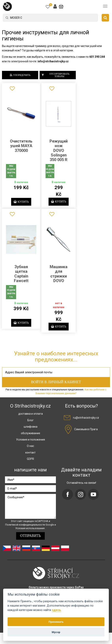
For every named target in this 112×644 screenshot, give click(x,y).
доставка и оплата (31, 422)
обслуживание (31, 442)
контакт (30, 461)
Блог (31, 429)
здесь (56, 610)
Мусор (56, 632)
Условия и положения (31, 448)
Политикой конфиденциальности (25, 533)
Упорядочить (20, 75)
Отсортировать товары (55, 75)
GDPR (30, 467)
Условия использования (30, 537)
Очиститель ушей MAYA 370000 (21, 146)
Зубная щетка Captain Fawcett (21, 278)
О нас (30, 454)
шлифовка (31, 435)
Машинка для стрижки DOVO (59, 278)
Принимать (56, 622)
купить (21, 202)
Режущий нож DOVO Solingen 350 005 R (59, 150)
